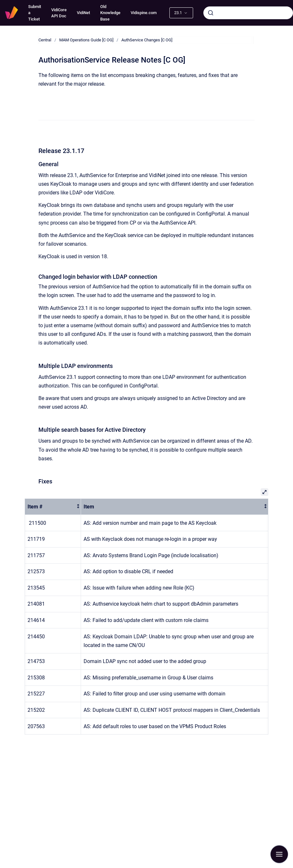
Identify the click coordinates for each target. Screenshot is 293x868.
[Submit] (211, 13)
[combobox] (248, 13)
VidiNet (83, 13)
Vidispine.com (144, 13)
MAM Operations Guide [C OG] (86, 40)
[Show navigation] (279, 854)
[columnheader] (53, 507)
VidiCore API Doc (59, 13)
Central (45, 40)
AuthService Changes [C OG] (147, 40)
